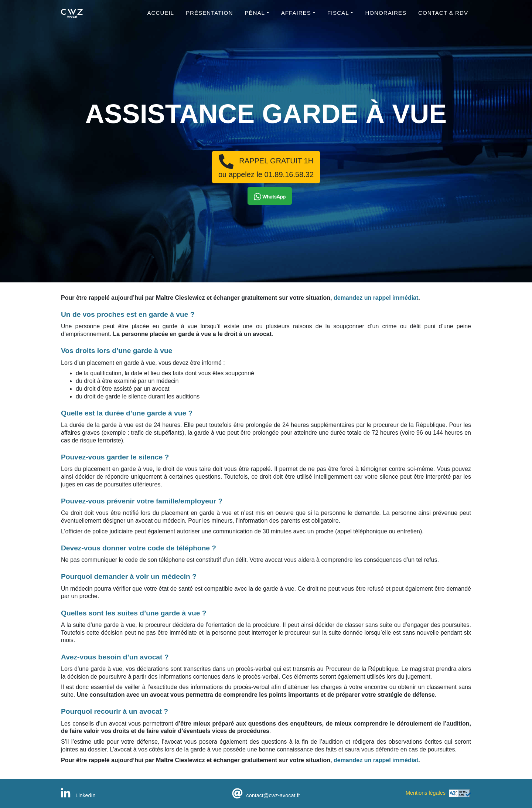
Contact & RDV (443, 17)
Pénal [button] (255, 17)
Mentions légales (426, 793)
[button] (270, 196)
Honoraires (386, 17)
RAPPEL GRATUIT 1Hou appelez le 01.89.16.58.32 (266, 166)
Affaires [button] (296, 17)
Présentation (209, 17)
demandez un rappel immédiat (376, 298)
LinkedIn (78, 795)
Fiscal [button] (338, 17)
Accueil (161, 17)
